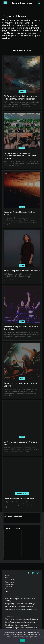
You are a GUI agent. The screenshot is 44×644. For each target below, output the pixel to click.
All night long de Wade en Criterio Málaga (20, 604)
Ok (23, 641)
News (22, 148)
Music (22, 91)
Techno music (22, 494)
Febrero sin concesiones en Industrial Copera (21, 385)
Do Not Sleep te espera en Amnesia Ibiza (20, 443)
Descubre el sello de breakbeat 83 (20, 499)
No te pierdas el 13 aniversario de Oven (19, 606)
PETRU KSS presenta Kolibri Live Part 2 (22, 271)
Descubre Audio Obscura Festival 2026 (19, 213)
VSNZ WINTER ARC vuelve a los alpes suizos (21, 609)
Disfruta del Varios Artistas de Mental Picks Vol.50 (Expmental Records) (22, 97)
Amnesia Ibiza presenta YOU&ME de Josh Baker (21, 328)
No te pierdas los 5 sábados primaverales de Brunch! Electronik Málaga (20, 155)
